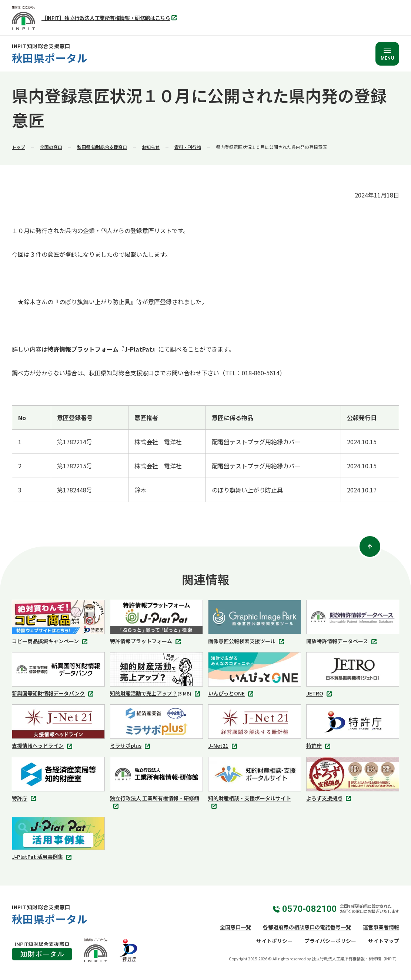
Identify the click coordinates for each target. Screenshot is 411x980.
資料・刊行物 (188, 147)
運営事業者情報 (381, 927)
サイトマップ (384, 941)
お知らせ (151, 147)
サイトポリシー (274, 941)
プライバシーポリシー (330, 941)
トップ (19, 147)
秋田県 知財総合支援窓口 (102, 147)
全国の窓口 (51, 147)
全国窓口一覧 (235, 927)
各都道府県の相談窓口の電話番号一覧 (307, 927)
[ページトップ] (370, 547)
